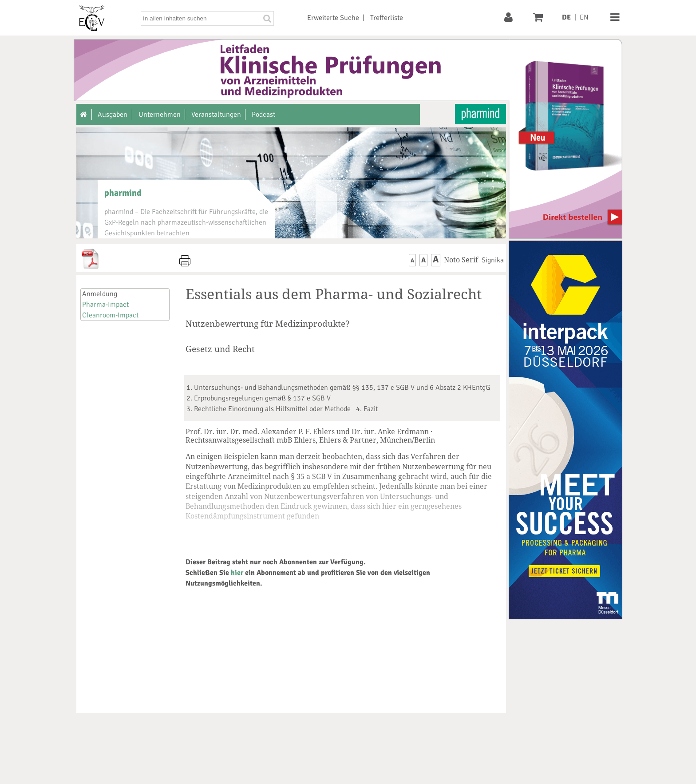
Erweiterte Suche (333, 18)
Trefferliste (387, 18)
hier (237, 573)
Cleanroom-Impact (110, 315)
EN (584, 17)
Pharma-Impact (105, 305)
